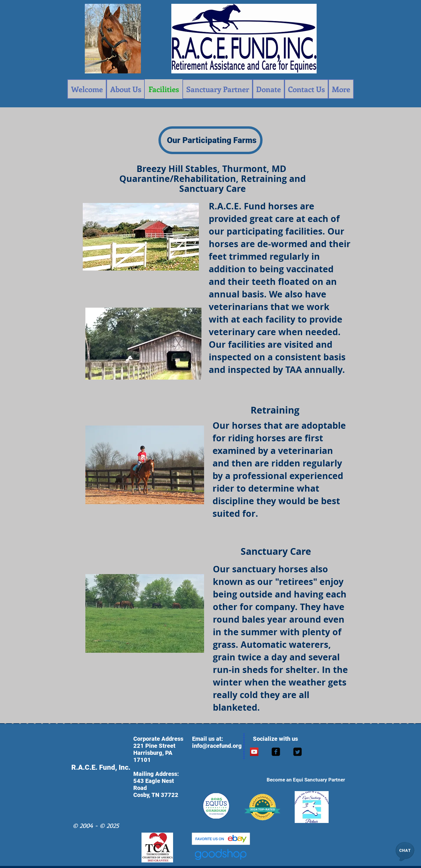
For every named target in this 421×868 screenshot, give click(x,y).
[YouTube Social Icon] (254, 752)
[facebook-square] (276, 752)
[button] (405, 852)
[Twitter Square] (297, 752)
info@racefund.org (217, 746)
